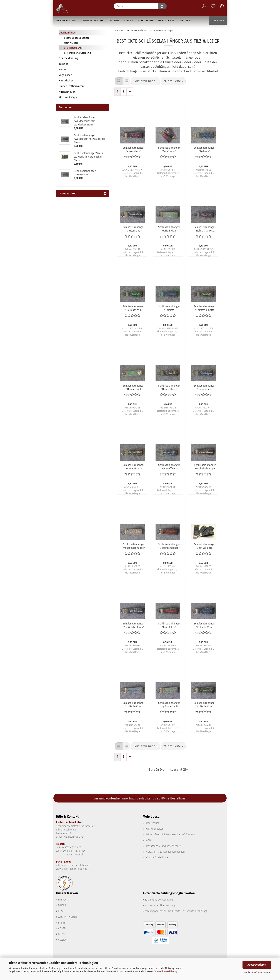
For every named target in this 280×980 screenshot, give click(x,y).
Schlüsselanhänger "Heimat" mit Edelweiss (133, 387)
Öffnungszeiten (155, 829)
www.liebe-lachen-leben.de (72, 869)
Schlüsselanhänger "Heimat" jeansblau (169, 308)
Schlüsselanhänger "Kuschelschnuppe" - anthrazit (205, 467)
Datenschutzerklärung (166, 971)
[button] (204, 6)
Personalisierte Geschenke (78, 53)
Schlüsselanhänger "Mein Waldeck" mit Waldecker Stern (205, 546)
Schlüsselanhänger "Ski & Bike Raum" (133, 625)
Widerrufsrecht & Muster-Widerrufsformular (171, 834)
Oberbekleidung (92, 20)
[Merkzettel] (213, 6)
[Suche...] (162, 6)
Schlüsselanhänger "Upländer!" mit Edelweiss (169, 704)
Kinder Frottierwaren (71, 86)
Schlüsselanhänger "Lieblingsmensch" (169, 546)
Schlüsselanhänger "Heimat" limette (205, 308)
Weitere (185, 20)
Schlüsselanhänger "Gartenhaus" (133, 229)
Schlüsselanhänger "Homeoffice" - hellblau (169, 467)
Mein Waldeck (71, 43)
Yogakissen (145, 20)
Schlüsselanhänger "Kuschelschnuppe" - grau (134, 546)
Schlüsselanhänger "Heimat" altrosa (205, 229)
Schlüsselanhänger (74, 48)
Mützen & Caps (68, 97)
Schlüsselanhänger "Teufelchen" (169, 625)
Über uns (218, 20)
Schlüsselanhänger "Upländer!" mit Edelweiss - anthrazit (205, 704)
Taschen (114, 20)
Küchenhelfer (67, 92)
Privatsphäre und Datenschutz (163, 846)
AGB (148, 840)
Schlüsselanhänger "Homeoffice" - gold (133, 467)
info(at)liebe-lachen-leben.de (73, 865)
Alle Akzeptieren (257, 965)
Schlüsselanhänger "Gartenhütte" (169, 229)
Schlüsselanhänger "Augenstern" (133, 149)
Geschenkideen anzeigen (77, 38)
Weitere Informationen (257, 972)
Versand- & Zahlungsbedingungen (165, 852)
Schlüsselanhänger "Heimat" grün (133, 308)
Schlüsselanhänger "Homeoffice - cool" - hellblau (205, 387)
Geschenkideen (66, 20)
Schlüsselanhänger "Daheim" (205, 149)
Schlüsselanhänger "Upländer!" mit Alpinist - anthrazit (205, 625)
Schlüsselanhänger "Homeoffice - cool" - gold (169, 387)
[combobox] (146, 81)
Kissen (128, 20)
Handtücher (166, 20)
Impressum (153, 823)
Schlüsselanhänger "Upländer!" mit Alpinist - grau (133, 704)
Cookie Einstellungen (158, 857)
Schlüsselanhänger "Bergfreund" (169, 149)
